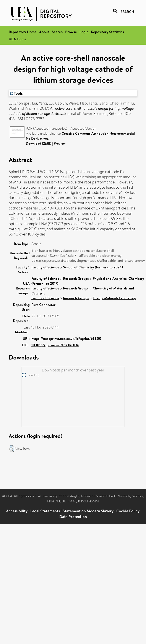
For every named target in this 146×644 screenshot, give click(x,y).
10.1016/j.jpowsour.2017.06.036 (55, 345)
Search (57, 32)
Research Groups (76, 278)
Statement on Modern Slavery (88, 511)
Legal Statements (45, 511)
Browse (71, 32)
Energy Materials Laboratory (114, 298)
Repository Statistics (107, 32)
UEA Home (18, 39)
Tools (16, 93)
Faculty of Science (45, 267)
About (44, 32)
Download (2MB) (39, 143)
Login (84, 32)
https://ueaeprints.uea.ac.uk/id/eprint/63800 (66, 338)
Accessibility (17, 511)
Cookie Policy (128, 511)
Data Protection (73, 517)
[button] (12, 449)
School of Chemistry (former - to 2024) (93, 267)
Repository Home (23, 32)
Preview (60, 143)
